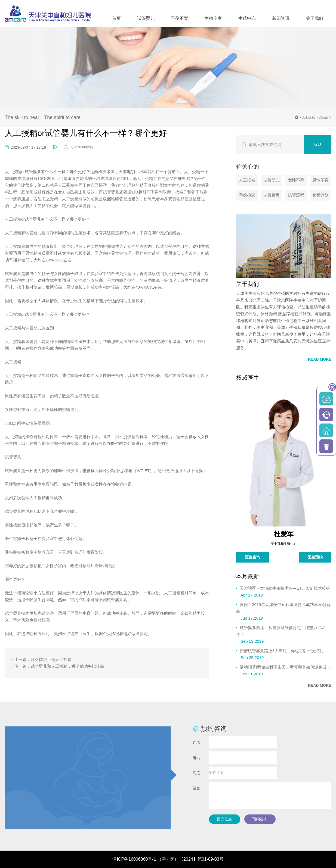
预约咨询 (260, 819)
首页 (116, 18)
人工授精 (308, 117)
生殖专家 (213, 18)
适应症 (323, 117)
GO (318, 144)
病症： (198, 773)
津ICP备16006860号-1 (134, 859)
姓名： (198, 742)
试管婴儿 (146, 18)
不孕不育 (180, 18)
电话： (198, 758)
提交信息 (224, 819)
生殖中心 (247, 18)
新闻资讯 (281, 18)
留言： (198, 788)
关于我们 (315, 18)
